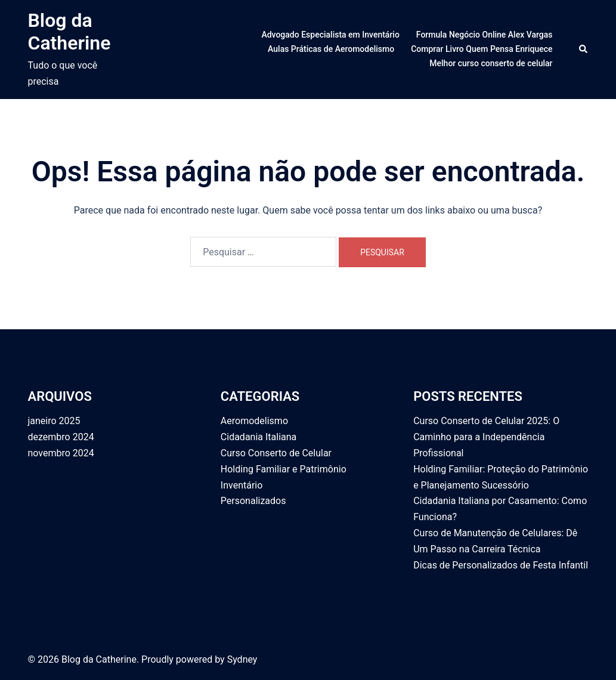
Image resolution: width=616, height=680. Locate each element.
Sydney (242, 659)
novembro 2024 (61, 453)
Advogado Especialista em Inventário (330, 35)
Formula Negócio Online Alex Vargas (485, 35)
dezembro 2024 (61, 437)
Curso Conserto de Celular (276, 453)
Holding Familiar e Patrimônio (284, 469)
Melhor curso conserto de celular (491, 63)
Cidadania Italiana (259, 437)
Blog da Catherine (69, 32)
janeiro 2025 (54, 421)
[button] (584, 50)
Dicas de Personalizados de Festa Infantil (501, 565)
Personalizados (253, 501)
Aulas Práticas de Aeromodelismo (331, 49)
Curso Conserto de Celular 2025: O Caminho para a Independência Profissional (486, 437)
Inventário (242, 485)
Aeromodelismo (254, 421)
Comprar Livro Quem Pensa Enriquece (482, 49)
